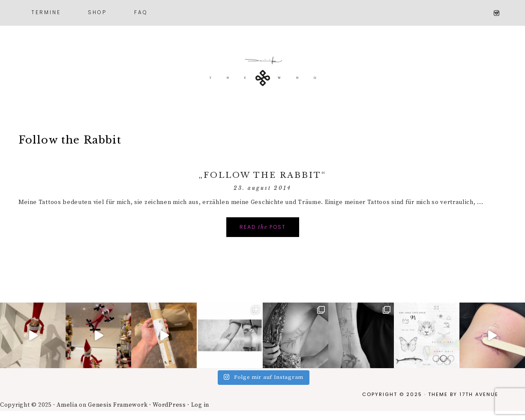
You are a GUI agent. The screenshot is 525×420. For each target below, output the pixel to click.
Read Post (263, 227)
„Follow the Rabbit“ (262, 175)
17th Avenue (479, 394)
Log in (200, 405)
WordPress (169, 405)
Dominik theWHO (263, 77)
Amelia (67, 405)
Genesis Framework (118, 405)
